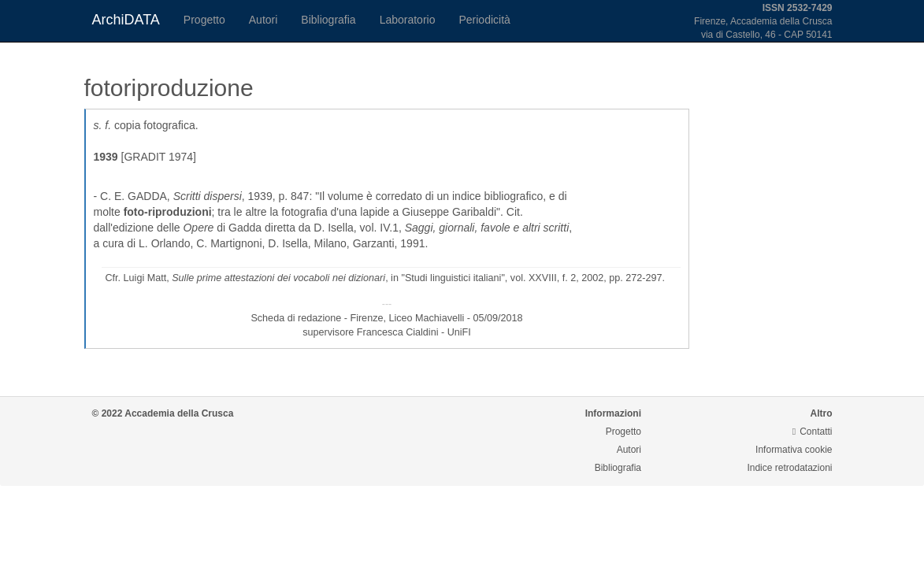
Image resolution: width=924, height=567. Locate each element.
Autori (263, 20)
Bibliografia (328, 20)
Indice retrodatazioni (789, 468)
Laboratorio (408, 20)
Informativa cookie (794, 450)
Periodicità (484, 20)
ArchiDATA (126, 20)
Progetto (204, 20)
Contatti (813, 432)
